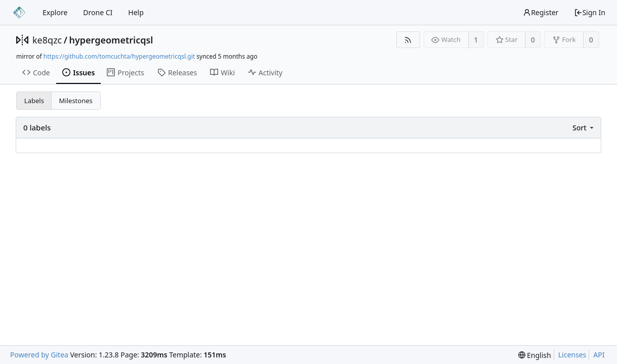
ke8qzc (47, 40)
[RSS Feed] (408, 40)
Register (541, 12)
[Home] (19, 13)
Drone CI (98, 12)
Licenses (572, 355)
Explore (55, 12)
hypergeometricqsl (111, 40)
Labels (34, 101)
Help (136, 12)
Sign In (590, 12)
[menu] (584, 128)
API (599, 355)
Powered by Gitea (39, 355)
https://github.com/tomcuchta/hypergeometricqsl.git (119, 56)
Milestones (76, 101)
